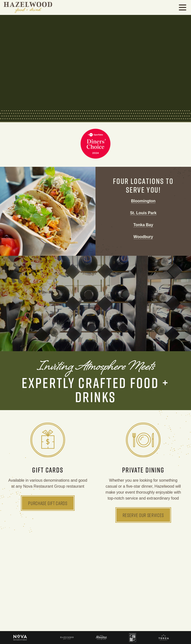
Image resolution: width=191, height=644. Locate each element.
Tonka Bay (143, 225)
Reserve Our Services (143, 515)
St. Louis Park (143, 213)
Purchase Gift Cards (48, 503)
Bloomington (143, 201)
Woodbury (143, 237)
